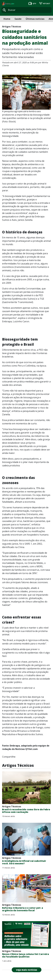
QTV (32, 3)
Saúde (18, 19)
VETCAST (45, 3)
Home (7, 19)
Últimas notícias (35, 19)
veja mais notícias (27, 970)
